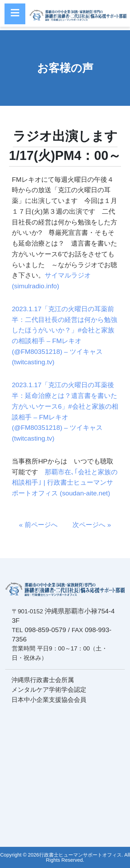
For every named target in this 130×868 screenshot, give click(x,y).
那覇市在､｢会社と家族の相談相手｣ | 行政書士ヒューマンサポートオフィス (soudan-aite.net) (65, 483)
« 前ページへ (42, 525)
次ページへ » (88, 525)
